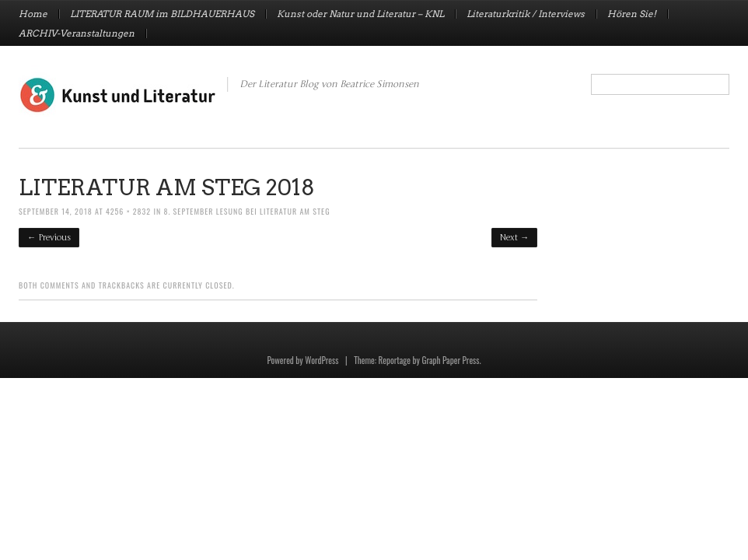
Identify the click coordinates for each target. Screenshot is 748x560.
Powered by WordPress (302, 360)
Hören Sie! (632, 14)
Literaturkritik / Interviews (526, 14)
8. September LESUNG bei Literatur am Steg (246, 211)
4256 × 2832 (128, 211)
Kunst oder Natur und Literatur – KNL (360, 14)
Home (33, 14)
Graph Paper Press (450, 360)
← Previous (49, 238)
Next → (514, 238)
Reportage (395, 360)
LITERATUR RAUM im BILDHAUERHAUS (162, 14)
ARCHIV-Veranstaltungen (77, 33)
